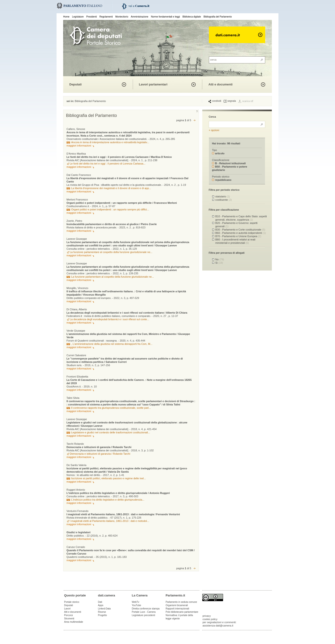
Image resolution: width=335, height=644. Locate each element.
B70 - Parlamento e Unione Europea (238, 236)
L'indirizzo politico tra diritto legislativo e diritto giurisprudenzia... (108, 500)
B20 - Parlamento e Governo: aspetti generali (236, 224)
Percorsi (68, 615)
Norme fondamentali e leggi (165, 17)
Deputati (75, 84)
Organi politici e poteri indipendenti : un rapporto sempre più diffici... (110, 209)
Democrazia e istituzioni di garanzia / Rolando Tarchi (100, 454)
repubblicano (222, 180)
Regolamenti (106, 17)
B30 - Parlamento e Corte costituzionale (240, 230)
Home (66, 17)
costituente (224, 200)
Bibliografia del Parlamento (218, 17)
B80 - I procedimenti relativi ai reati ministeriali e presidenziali (235, 241)
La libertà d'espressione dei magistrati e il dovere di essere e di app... (111, 188)
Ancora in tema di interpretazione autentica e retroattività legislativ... (110, 142)
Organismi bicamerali (177, 605)
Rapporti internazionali (177, 609)
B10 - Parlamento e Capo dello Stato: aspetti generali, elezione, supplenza (241, 218)
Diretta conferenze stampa (146, 609)
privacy (207, 616)
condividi (215, 101)
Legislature (78, 17)
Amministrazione (140, 17)
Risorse (102, 612)
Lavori (67, 609)
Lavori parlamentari (153, 84)
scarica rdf (248, 101)
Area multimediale (74, 622)
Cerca (212, 117)
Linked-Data (104, 609)
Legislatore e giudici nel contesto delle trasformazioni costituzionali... (111, 432)
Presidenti (92, 17)
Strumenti (69, 619)
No (220, 259)
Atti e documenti (220, 84)
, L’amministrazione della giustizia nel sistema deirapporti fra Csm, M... (112, 344)
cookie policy (210, 619)
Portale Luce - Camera (144, 612)
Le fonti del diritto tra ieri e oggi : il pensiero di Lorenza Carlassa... (108, 164)
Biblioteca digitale (192, 17)
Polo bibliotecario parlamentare (182, 612)
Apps (101, 605)
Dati (100, 602)
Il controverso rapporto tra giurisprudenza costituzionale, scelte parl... (111, 408)
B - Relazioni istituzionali (229, 163)
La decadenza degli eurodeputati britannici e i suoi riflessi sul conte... (109, 319)
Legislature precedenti (143, 615)
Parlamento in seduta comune (181, 602)
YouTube (136, 605)
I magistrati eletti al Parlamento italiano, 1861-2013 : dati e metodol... (109, 521)
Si (219, 263)
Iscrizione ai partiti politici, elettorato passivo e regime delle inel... (108, 478)
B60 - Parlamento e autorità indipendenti (240, 233)
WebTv (136, 602)
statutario (223, 196)
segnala (230, 101)
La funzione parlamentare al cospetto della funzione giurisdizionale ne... (111, 252)
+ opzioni (214, 130)
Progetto (102, 615)
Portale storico (72, 602)
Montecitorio (122, 17)
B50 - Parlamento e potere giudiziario (230, 168)
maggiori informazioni (79, 146)
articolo (218, 153)
